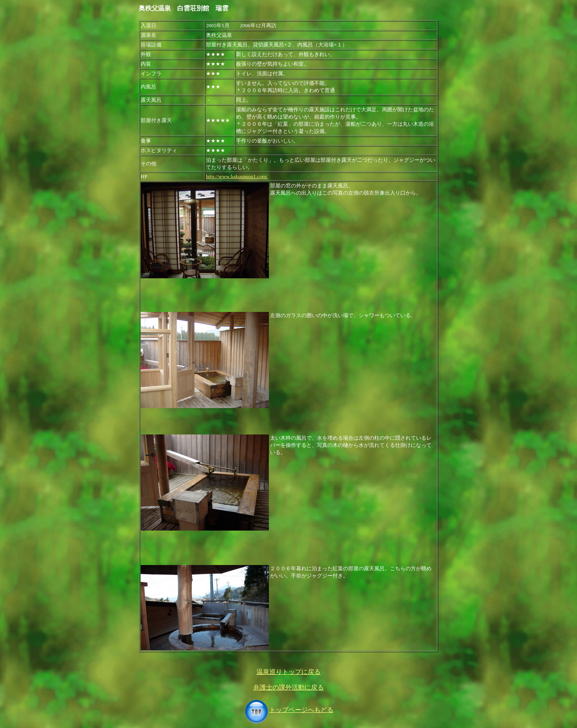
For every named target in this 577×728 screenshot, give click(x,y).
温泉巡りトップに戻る (288, 672)
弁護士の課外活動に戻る (288, 687)
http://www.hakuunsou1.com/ (237, 176)
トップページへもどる (288, 710)
